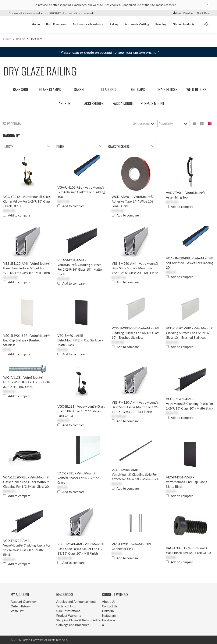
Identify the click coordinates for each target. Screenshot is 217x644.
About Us (108, 602)
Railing (114, 24)
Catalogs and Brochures (73, 625)
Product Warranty (69, 615)
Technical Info (66, 606)
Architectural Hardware (88, 24)
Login (178, 13)
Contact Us (110, 606)
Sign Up (188, 13)
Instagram (109, 615)
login (75, 52)
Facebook (109, 620)
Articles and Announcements (76, 602)
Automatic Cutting (137, 24)
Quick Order (204, 13)
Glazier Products (184, 24)
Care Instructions (68, 611)
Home (36, 24)
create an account (98, 52)
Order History (20, 606)
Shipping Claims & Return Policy (79, 620)
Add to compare (19, 215)
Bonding (161, 24)
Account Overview (24, 602)
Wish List (17, 611)
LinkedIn (108, 611)
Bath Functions (56, 24)
